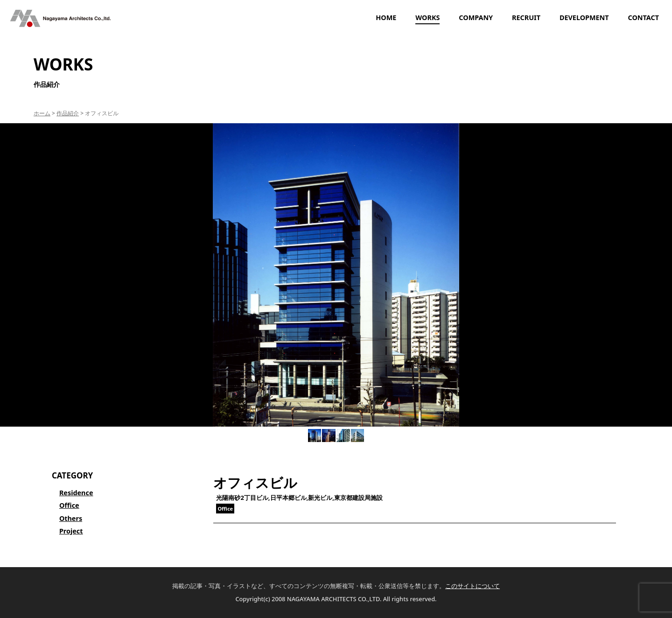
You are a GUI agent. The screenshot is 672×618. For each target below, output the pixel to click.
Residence (76, 493)
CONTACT (644, 18)
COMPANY (476, 18)
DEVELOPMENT (584, 18)
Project (71, 531)
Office (69, 505)
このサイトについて (472, 586)
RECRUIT (526, 18)
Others (71, 518)
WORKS (427, 18)
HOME (386, 18)
